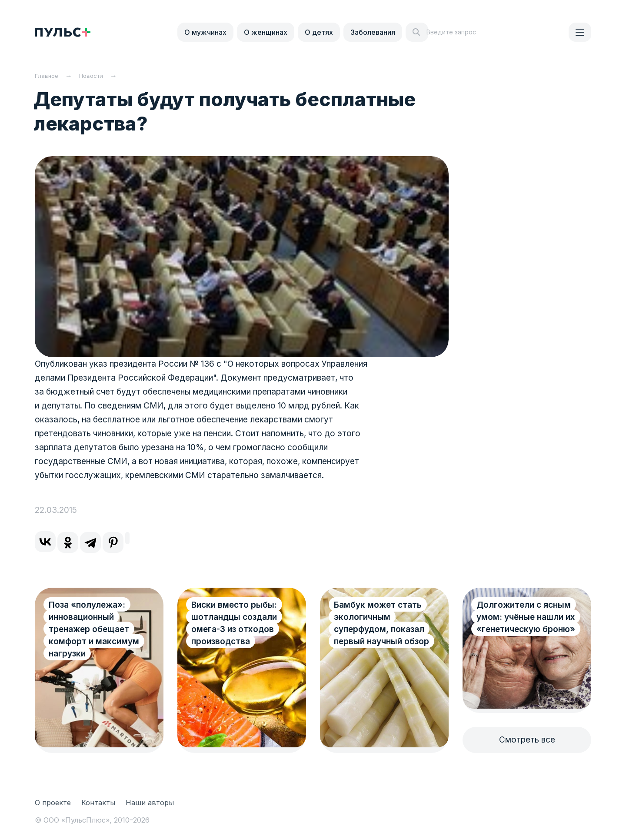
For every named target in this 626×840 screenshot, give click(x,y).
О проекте (53, 803)
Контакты (98, 803)
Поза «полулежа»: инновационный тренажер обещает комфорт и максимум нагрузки (94, 629)
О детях (319, 32)
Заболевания (373, 32)
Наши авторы (150, 803)
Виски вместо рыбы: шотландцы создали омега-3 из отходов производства (234, 623)
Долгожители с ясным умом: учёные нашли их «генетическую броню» (526, 617)
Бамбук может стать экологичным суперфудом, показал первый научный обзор (381, 623)
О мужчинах (205, 32)
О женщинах (266, 32)
